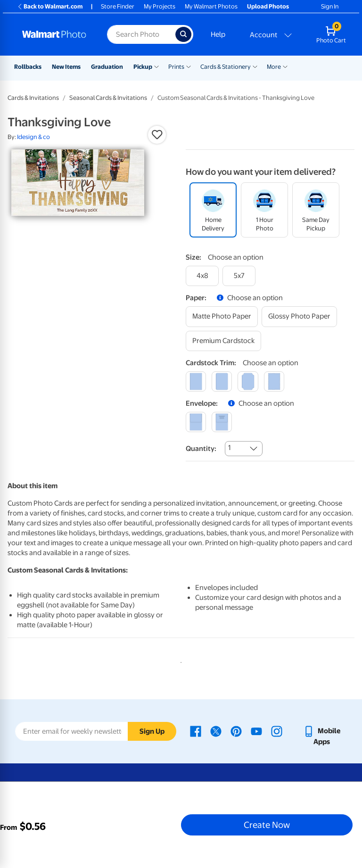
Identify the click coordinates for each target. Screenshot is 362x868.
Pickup (143, 67)
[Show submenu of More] (285, 66)
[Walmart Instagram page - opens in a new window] (277, 731)
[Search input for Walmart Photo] (141, 34)
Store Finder (118, 6)
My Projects (160, 6)
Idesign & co (33, 137)
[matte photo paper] (222, 316)
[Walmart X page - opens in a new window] (216, 731)
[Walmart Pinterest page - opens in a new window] (236, 731)
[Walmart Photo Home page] (54, 34)
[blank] (196, 422)
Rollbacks (28, 67)
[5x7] (239, 276)
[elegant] (248, 381)
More (274, 67)
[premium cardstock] (223, 341)
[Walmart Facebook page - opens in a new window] (196, 731)
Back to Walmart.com (50, 6)
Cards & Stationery (226, 67)
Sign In (330, 6)
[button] (157, 135)
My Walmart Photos (211, 6)
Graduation (107, 67)
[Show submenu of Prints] (189, 66)
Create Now (267, 825)
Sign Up (152, 731)
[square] (196, 381)
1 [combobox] (229, 448)
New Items (66, 67)
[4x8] (202, 276)
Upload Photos (268, 6)
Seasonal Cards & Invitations (108, 98)
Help (218, 34)
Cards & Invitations (33, 98)
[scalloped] (274, 381)
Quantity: (201, 449)
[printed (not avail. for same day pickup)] (222, 422)
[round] (222, 381)
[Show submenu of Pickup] (156, 66)
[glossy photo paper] (299, 316)
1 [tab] (179, 661)
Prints (176, 67)
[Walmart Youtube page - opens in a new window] (256, 731)
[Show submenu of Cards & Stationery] (255, 66)
